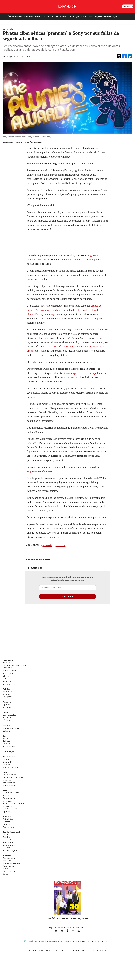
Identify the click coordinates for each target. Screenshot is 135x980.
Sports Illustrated (11, 832)
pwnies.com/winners (41, 471)
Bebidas (7, 861)
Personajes (8, 866)
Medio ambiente (11, 793)
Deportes (7, 759)
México (6, 694)
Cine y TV (8, 762)
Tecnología (74, 16)
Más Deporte (9, 845)
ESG (91, 16)
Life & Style (8, 751)
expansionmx (58, 931)
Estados (7, 702)
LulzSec (56, 310)
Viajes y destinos (12, 863)
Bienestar (8, 869)
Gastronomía (9, 858)
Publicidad (32, 950)
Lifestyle (7, 848)
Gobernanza (9, 798)
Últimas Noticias (15, 16)
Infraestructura (10, 780)
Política (38, 16)
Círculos (7, 720)
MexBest (7, 856)
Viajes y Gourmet (11, 728)
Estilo (6, 754)
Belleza (7, 726)
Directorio (101, 950)
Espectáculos (10, 715)
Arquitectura (9, 783)
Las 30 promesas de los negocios (67, 918)
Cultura (6, 731)
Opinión (7, 705)
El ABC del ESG (10, 809)
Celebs (6, 744)
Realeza (7, 718)
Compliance (45, 950)
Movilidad (8, 801)
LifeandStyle (9, 684)
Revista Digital (128, 6)
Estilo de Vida (10, 871)
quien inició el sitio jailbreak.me (91, 373)
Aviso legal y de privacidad (66, 950)
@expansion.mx (67, 931)
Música (6, 765)
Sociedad (8, 707)
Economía (48, 16)
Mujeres (98, 16)
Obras (84, 16)
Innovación (8, 806)
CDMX (6, 699)
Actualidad (8, 819)
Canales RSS (88, 950)
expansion (81, 931)
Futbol (6, 834)
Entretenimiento (11, 757)
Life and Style (110, 16)
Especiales (8, 827)
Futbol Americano (12, 840)
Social (6, 795)
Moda (6, 723)
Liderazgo (8, 822)
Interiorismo (9, 785)
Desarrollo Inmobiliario (14, 777)
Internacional (60, 16)
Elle (5, 736)
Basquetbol (9, 843)
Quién (6, 712)
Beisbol (7, 837)
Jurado (6, 874)
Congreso (8, 697)
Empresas (28, 16)
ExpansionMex (75, 931)
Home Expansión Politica (15, 665)
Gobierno (7, 691)
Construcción (9, 775)
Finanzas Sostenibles (14, 804)
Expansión (8, 660)
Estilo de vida (10, 746)
